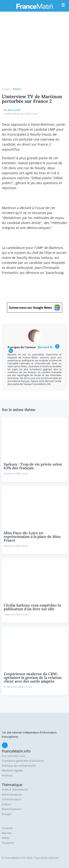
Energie (7, 814)
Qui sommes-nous (14, 756)
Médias (17, 89)
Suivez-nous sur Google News (35, 308)
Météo (6, 838)
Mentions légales (12, 770)
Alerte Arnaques (12, 794)
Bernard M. (14, 110)
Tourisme (8, 843)
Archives (7, 775)
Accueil (6, 89)
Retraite (7, 833)
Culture (6, 804)
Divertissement (11, 809)
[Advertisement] (34, 51)
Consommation (12, 799)
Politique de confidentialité (19, 766)
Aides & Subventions (15, 789)
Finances (7, 828)
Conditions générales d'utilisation (23, 761)
